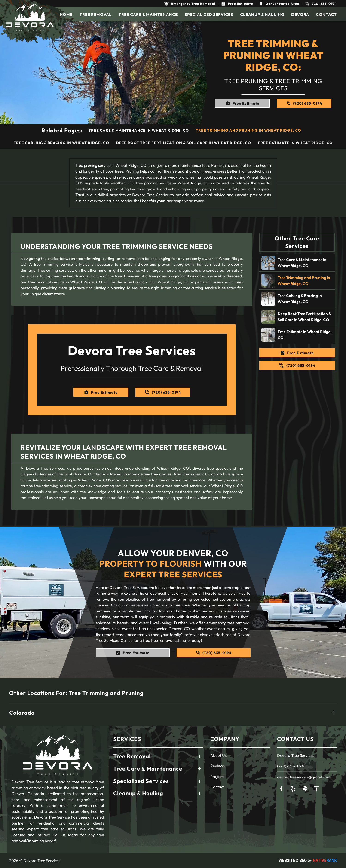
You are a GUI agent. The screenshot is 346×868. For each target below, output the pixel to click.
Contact (326, 14)
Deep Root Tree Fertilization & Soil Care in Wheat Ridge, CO (184, 143)
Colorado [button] (22, 713)
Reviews (217, 766)
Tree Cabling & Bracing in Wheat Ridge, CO (61, 143)
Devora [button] (300, 14)
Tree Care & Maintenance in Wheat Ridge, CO (139, 130)
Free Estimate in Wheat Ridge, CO (295, 143)
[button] (190, 4)
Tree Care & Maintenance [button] (148, 14)
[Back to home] (30, 18)
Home (66, 14)
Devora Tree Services (296, 755)
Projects (217, 776)
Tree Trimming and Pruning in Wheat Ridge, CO (248, 130)
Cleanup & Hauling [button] (262, 14)
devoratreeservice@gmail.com (304, 777)
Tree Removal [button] (96, 14)
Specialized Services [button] (209, 14)
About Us (218, 755)
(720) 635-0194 (291, 766)
